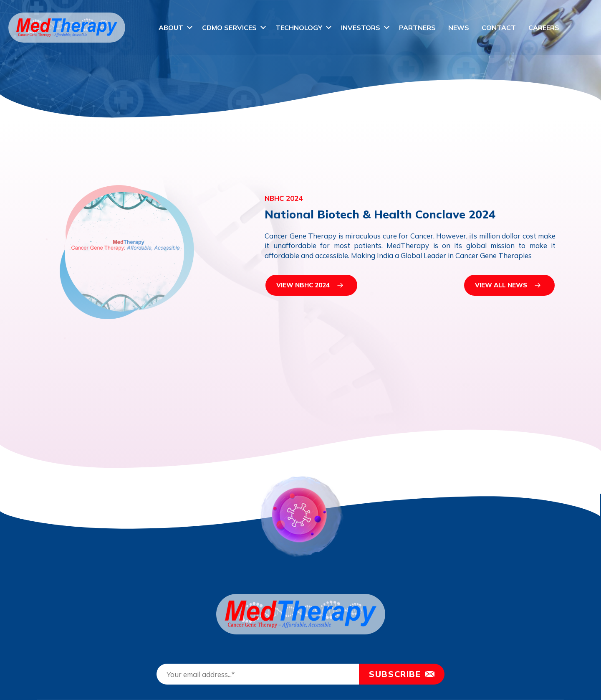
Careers (544, 28)
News (459, 28)
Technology (299, 28)
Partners (417, 28)
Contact (499, 28)
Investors (361, 28)
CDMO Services (229, 28)
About (171, 28)
